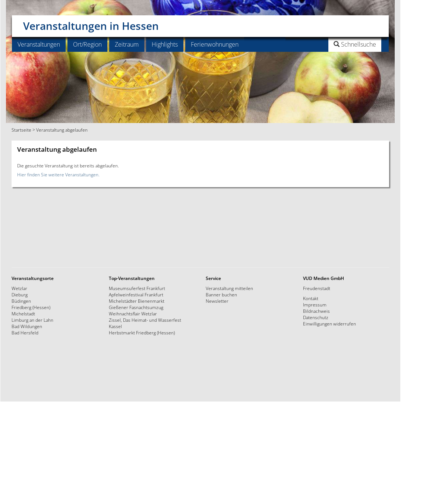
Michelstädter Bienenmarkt (137, 301)
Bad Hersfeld (25, 333)
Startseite (21, 130)
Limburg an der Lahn (32, 320)
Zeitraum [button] (127, 44)
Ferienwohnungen (215, 44)
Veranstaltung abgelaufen (62, 130)
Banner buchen (221, 295)
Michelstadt (23, 314)
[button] (336, 44)
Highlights (165, 44)
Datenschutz (316, 317)
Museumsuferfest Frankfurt (137, 288)
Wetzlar (19, 288)
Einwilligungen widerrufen (329, 324)
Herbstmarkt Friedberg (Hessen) (142, 333)
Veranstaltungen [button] (39, 44)
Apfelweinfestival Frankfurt (136, 295)
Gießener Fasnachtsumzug (136, 307)
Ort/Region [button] (87, 44)
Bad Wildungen (27, 326)
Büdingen (21, 301)
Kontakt (311, 298)
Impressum (315, 305)
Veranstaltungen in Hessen (91, 23)
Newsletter (217, 301)
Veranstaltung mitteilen (229, 288)
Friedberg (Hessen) (31, 307)
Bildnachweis (316, 311)
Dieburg (20, 295)
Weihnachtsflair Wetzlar (133, 314)
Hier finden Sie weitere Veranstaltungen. (58, 174)
